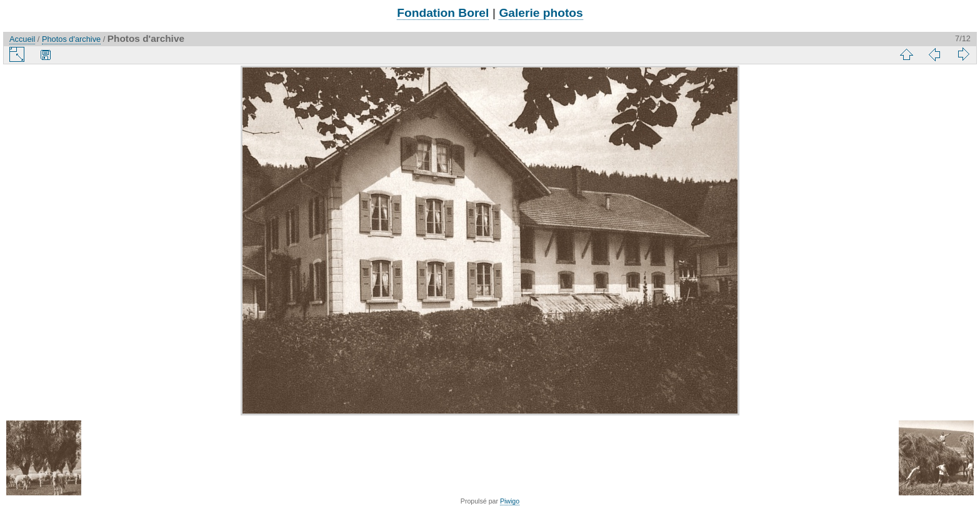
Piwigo (510, 501)
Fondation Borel (443, 13)
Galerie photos (541, 13)
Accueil (22, 39)
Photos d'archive (71, 39)
